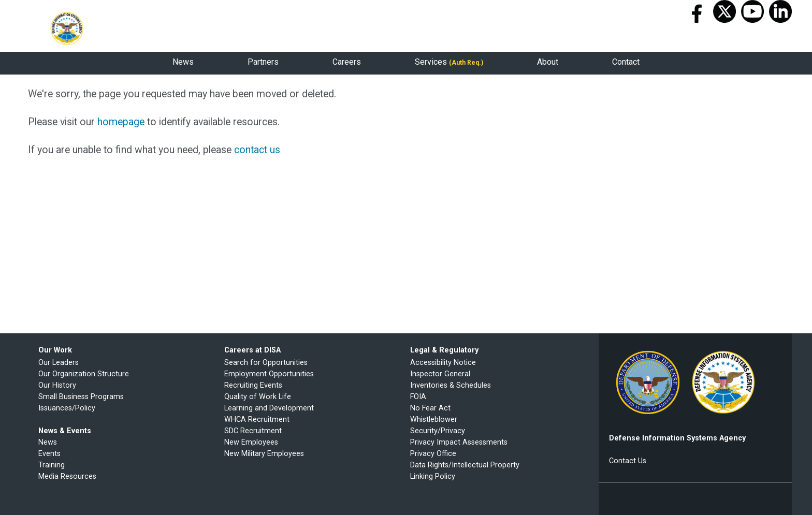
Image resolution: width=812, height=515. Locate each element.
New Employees (251, 442)
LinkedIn (780, 11)
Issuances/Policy (67, 408)
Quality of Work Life (258, 397)
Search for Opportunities (266, 363)
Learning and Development (269, 408)
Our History (57, 385)
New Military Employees (264, 454)
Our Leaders (59, 363)
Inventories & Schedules (451, 385)
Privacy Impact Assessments (459, 442)
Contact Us (628, 461)
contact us (257, 150)
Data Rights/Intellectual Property (465, 465)
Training (52, 465)
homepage (121, 122)
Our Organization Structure (84, 374)
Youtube (752, 11)
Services (449, 62)
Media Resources (67, 476)
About (548, 62)
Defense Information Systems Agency (67, 28)
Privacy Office (433, 454)
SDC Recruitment (253, 431)
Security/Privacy (438, 431)
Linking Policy (433, 476)
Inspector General (440, 374)
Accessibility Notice (443, 363)
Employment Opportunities (269, 374)
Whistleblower (434, 420)
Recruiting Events (253, 385)
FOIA (418, 397)
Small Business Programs (81, 397)
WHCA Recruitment (257, 420)
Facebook (697, 11)
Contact (626, 62)
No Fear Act (431, 408)
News (183, 62)
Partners (263, 62)
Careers (347, 62)
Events (49, 454)
